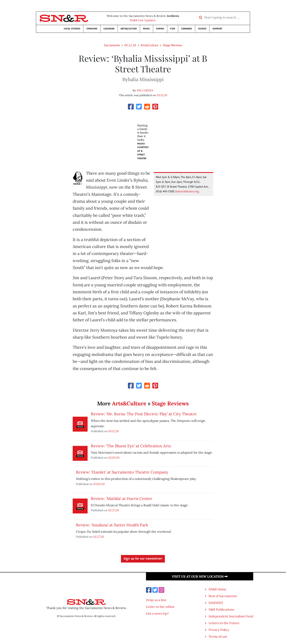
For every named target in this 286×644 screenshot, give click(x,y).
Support (217, 29)
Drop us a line (156, 600)
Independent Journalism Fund (231, 616)
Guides (202, 29)
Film (173, 29)
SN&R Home (217, 589)
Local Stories (72, 29)
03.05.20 (114, 458)
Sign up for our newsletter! (143, 559)
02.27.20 (114, 510)
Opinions (92, 29)
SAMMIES (216, 603)
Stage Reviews (172, 45)
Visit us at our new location (200, 576)
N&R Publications (221, 609)
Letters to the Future (224, 623)
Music (146, 29)
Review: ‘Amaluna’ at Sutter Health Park (112, 525)
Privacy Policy (219, 630)
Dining (160, 29)
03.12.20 (130, 45)
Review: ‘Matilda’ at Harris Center (122, 498)
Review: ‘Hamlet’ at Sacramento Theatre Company (122, 472)
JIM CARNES (145, 90)
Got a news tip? (157, 613)
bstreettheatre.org (187, 191)
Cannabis (187, 29)
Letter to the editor (160, 607)
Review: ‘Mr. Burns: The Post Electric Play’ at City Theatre (144, 414)
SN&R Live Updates (143, 20)
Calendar (109, 29)
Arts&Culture (129, 29)
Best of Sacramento (223, 596)
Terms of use (218, 636)
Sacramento (112, 45)
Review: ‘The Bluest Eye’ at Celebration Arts (131, 446)
